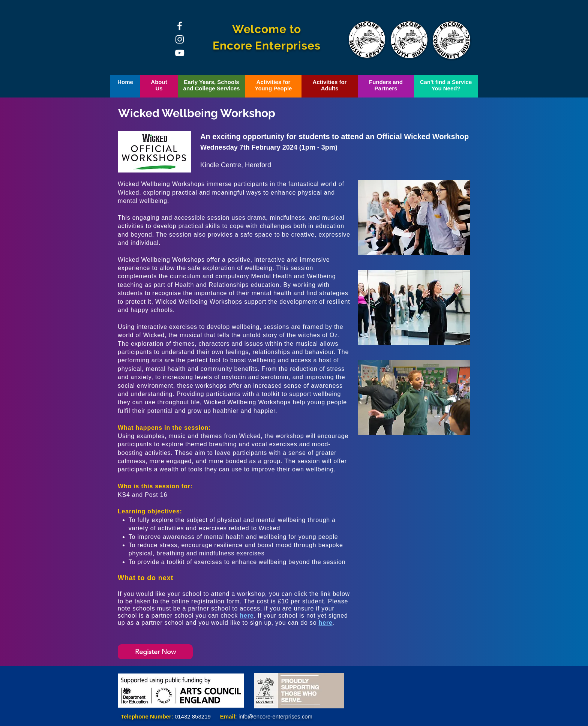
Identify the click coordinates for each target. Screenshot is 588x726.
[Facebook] (180, 26)
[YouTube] (180, 53)
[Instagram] (180, 39)
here (247, 616)
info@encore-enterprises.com (275, 716)
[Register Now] (155, 652)
